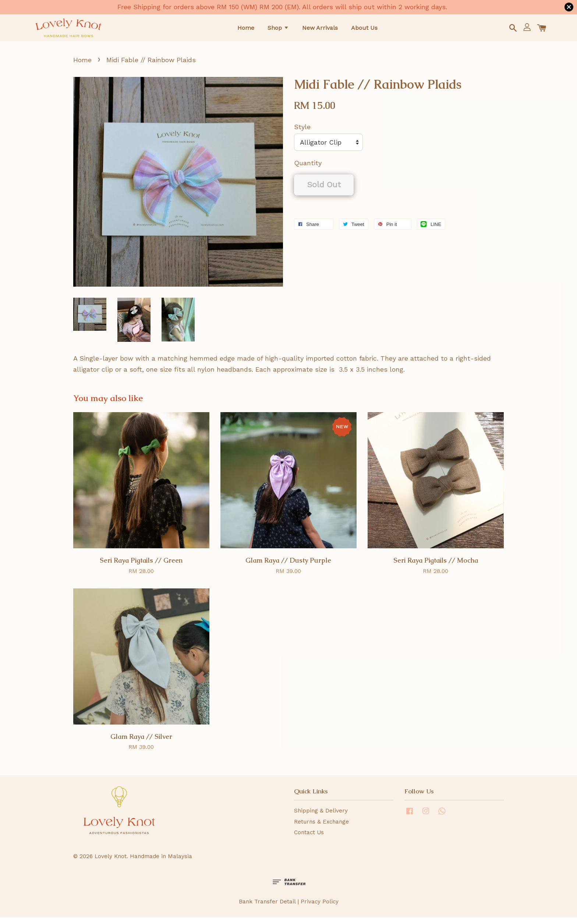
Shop (278, 30)
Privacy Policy (320, 908)
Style (302, 133)
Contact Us (309, 839)
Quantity (308, 169)
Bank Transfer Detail (267, 908)
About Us (364, 30)
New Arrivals (320, 30)
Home (246, 30)
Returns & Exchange (321, 828)
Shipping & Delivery (321, 817)
